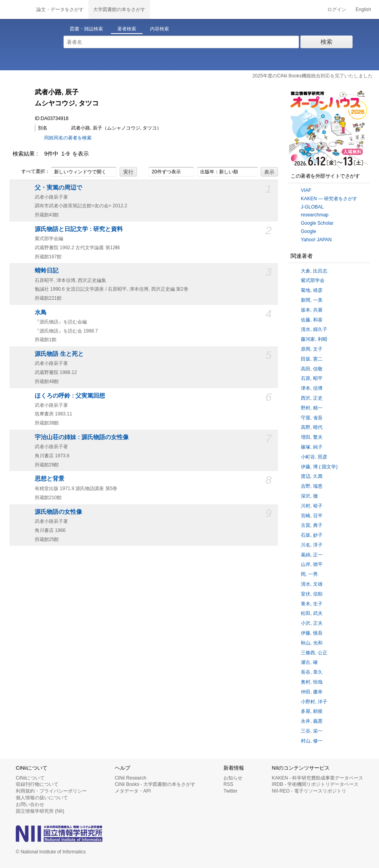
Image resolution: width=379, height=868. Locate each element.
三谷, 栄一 (312, 731)
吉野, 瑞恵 (312, 486)
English (363, 9)
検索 (326, 42)
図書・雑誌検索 (86, 29)
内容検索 (159, 29)
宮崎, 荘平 (312, 516)
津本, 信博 (312, 388)
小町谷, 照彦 (314, 457)
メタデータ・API (133, 791)
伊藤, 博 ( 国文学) (319, 467)
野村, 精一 (312, 408)
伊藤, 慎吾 (312, 633)
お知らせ (233, 778)
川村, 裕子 (312, 506)
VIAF (306, 190)
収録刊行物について (37, 784)
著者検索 (127, 29)
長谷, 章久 (312, 672)
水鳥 (41, 312)
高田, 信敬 (312, 369)
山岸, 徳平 (312, 564)
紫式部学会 (313, 280)
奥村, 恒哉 (312, 682)
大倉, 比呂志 (314, 271)
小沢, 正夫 (312, 623)
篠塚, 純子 (312, 447)
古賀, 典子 (312, 525)
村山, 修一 (312, 741)
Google (309, 231)
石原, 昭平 (312, 378)
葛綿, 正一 (312, 555)
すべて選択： (31, 172)
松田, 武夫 (312, 613)
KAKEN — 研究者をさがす (329, 199)
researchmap (315, 215)
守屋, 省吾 (312, 418)
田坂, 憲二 (312, 359)
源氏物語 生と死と (59, 354)
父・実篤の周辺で (58, 188)
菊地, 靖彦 (312, 290)
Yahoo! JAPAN (316, 240)
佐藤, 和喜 (312, 320)
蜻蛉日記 (47, 271)
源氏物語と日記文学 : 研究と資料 (79, 229)
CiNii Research (131, 778)
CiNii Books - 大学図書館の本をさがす (155, 784)
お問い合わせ (30, 804)
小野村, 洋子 (314, 702)
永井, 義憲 (312, 721)
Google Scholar (317, 223)
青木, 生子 (312, 604)
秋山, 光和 (312, 643)
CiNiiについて (30, 778)
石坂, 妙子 (312, 535)
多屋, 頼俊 (312, 711)
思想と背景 (50, 479)
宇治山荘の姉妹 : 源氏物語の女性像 (82, 437)
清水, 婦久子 (314, 329)
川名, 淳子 (312, 545)
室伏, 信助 (312, 594)
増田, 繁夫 (312, 437)
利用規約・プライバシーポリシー (51, 791)
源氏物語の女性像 (58, 512)
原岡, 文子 (312, 349)
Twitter (230, 791)
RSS (228, 784)
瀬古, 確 (309, 662)
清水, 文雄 (312, 584)
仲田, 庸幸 (312, 692)
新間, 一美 (312, 300)
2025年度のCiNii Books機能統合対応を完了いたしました (312, 76)
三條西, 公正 (314, 653)
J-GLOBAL (312, 207)
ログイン (337, 9)
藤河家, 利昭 (314, 339)
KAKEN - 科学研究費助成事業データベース (318, 778)
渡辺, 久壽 (312, 476)
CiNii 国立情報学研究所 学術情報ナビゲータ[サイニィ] (16, 9)
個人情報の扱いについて (42, 798)
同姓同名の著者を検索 (68, 138)
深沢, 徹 (309, 496)
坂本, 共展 (312, 310)
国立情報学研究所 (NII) (40, 811)
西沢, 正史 (312, 398)
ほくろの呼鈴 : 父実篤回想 (70, 396)
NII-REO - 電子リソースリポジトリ (309, 791)
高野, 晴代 (312, 427)
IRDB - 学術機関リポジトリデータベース (315, 784)
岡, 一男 (309, 574)
